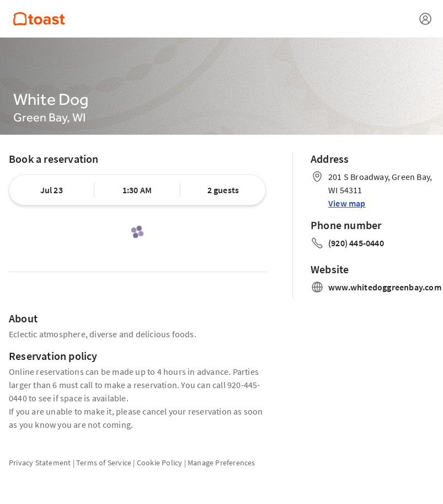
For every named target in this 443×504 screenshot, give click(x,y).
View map (347, 203)
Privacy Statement (40, 463)
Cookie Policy (160, 463)
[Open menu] (425, 19)
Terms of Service (104, 463)
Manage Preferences (221, 463)
